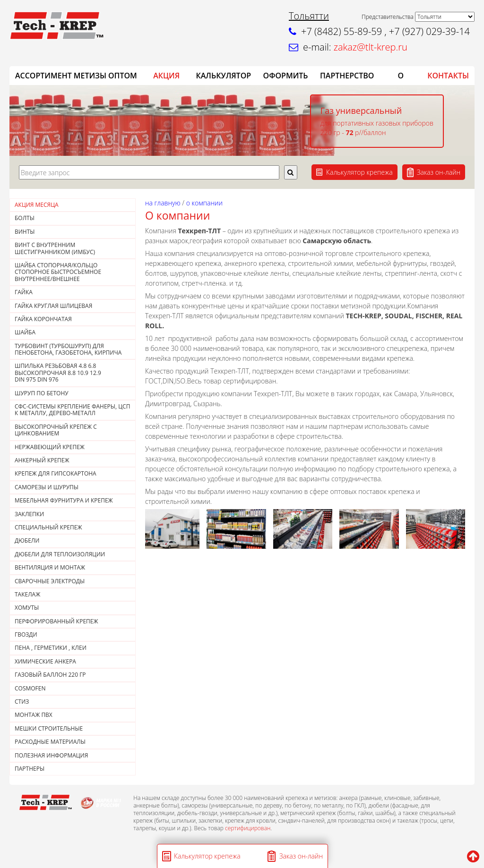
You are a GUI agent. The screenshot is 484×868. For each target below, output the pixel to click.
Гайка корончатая (43, 319)
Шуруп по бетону (42, 393)
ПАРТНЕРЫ (30, 769)
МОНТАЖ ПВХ (34, 715)
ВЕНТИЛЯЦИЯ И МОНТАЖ (50, 567)
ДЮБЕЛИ (27, 540)
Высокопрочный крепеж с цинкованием (56, 430)
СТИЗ (22, 702)
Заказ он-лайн (439, 172)
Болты (25, 218)
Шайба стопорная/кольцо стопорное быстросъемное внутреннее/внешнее (58, 272)
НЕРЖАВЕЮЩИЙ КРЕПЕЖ (50, 447)
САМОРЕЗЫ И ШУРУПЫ (47, 487)
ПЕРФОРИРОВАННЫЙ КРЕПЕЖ (56, 621)
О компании (204, 203)
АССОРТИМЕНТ (43, 76)
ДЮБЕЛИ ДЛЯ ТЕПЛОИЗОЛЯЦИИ (60, 554)
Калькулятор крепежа (359, 172)
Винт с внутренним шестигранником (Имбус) (55, 248)
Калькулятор (224, 76)
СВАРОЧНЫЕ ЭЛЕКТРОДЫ (50, 581)
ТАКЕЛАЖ (27, 594)
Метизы (90, 76)
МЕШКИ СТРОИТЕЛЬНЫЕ (49, 728)
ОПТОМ (123, 76)
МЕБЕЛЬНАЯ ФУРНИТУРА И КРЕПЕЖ (64, 500)
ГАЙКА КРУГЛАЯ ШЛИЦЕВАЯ (53, 306)
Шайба (25, 332)
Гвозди (26, 634)
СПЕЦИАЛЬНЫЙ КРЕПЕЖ (48, 527)
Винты (25, 232)
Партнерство (347, 76)
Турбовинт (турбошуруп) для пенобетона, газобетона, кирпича (68, 349)
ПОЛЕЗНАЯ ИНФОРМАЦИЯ (51, 755)
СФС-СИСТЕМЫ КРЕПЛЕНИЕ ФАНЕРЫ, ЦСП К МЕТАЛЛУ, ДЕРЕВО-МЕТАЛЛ (72, 410)
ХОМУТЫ (27, 608)
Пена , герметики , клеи (51, 648)
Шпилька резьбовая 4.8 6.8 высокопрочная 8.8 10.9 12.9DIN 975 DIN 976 (58, 373)
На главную (163, 203)
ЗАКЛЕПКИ (29, 514)
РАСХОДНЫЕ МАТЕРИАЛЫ (50, 742)
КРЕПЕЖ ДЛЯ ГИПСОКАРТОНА (56, 473)
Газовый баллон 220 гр (50, 675)
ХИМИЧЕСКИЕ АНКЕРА (45, 661)
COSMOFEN (30, 688)
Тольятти (309, 16)
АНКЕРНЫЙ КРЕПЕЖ (42, 460)
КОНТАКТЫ (448, 76)
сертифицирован (248, 828)
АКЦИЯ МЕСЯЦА (37, 205)
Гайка (24, 292)
